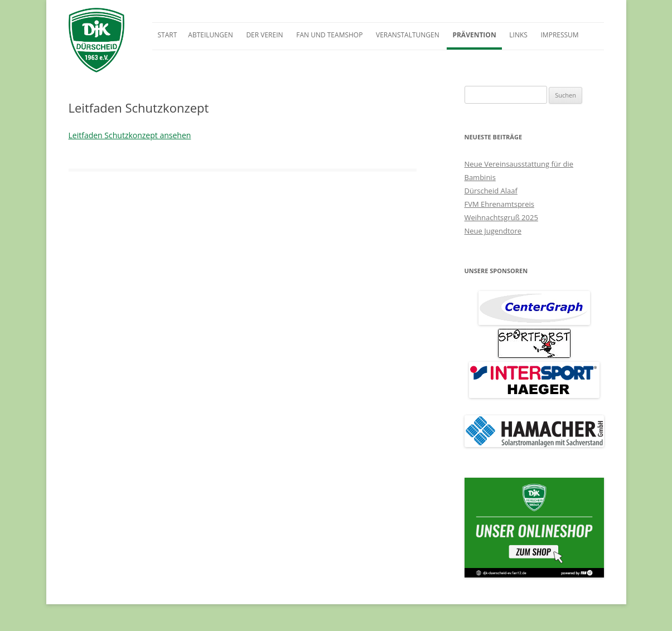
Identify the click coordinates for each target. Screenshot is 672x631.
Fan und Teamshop (329, 35)
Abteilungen (210, 35)
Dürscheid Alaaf (491, 191)
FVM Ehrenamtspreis (499, 204)
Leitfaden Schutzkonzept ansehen (130, 135)
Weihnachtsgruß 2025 (501, 217)
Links (518, 35)
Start (168, 35)
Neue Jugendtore (493, 231)
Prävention (474, 35)
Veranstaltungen (408, 35)
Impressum (560, 35)
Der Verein (264, 35)
